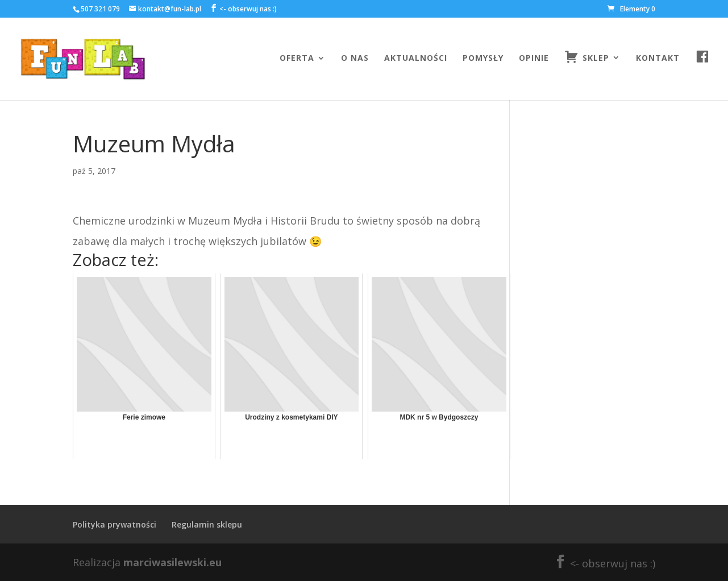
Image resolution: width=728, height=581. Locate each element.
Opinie (534, 59)
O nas (355, 59)
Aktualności (416, 59)
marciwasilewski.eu (172, 562)
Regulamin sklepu (207, 524)
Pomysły (483, 59)
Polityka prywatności (115, 524)
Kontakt (658, 59)
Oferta (297, 59)
